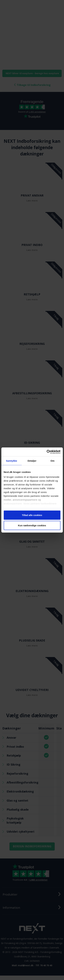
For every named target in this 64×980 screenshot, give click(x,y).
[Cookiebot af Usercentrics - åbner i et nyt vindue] (47, 452)
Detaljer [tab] (32, 461)
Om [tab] (53, 461)
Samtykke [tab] (11, 461)
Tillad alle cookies (32, 515)
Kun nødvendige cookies (32, 525)
